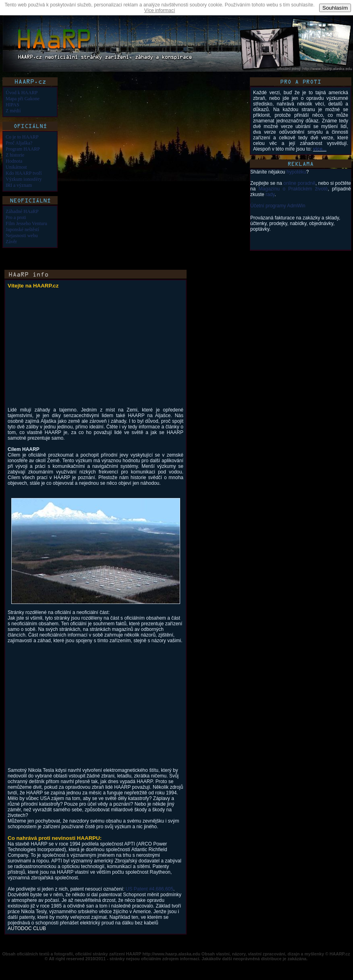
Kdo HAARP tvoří (24, 173)
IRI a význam (19, 185)
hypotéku (296, 172)
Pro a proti (16, 217)
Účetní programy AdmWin (278, 206)
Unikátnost (16, 167)
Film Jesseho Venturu (26, 223)
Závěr (11, 242)
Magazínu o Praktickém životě (293, 189)
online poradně (299, 183)
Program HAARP (23, 149)
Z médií (13, 111)
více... (320, 149)
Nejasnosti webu (22, 236)
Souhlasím (335, 8)
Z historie (15, 155)
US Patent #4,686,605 (150, 889)
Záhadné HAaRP (22, 211)
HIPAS (12, 105)
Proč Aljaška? (19, 143)
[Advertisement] (75, 351)
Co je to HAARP (22, 137)
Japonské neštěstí (22, 229)
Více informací (160, 10)
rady (270, 194)
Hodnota (14, 161)
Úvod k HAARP (22, 93)
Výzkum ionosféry (24, 179)
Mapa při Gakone (23, 99)
